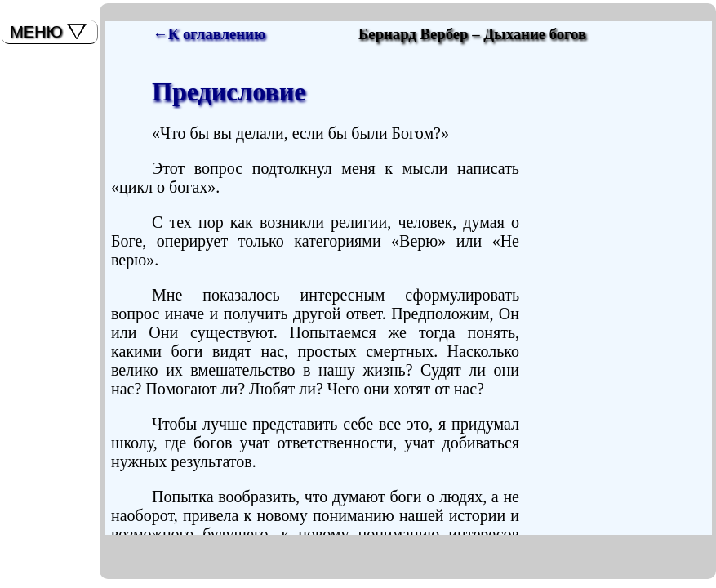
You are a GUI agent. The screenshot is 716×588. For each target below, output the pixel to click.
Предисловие (229, 91)
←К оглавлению (209, 34)
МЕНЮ (36, 32)
